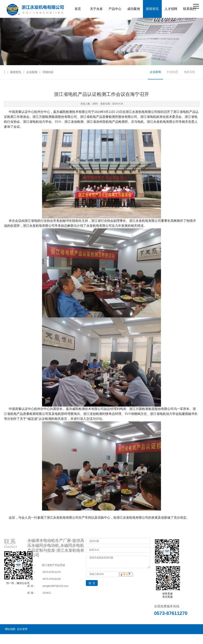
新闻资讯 (152, 9)
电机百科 (190, 72)
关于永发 (96, 9)
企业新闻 (30, 72)
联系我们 (190, 9)
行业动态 (172, 72)
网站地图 (10, 629)
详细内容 (46, 72)
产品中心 (115, 9)
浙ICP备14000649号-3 (186, 639)
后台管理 (22, 629)
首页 (78, 9)
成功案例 (134, 9)
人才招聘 (171, 9)
